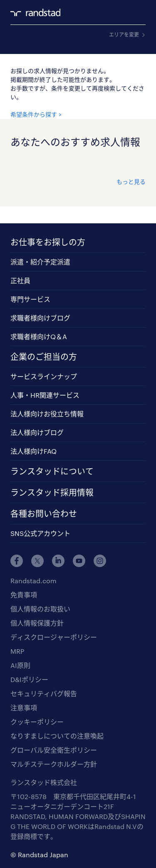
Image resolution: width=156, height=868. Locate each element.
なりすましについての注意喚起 (57, 736)
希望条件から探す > (36, 114)
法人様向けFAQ (33, 451)
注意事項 (24, 708)
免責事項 (24, 595)
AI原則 (20, 665)
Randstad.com (33, 581)
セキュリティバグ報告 (44, 693)
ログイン (125, 13)
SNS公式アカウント (40, 533)
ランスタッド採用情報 (52, 492)
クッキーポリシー (37, 722)
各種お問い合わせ (44, 513)
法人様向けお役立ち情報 (47, 414)
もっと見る (131, 182)
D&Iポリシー (29, 679)
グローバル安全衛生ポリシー (54, 750)
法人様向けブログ (37, 432)
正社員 (20, 280)
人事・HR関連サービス (45, 395)
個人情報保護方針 (37, 623)
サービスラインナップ (44, 376)
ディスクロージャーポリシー (54, 637)
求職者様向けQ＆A (39, 336)
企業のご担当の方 (44, 357)
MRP (17, 651)
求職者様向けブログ (40, 318)
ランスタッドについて (52, 471)
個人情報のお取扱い (40, 609)
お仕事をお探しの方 (48, 242)
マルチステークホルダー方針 (54, 764)
